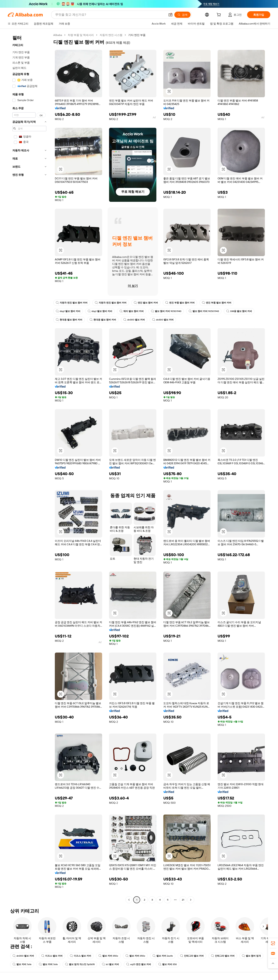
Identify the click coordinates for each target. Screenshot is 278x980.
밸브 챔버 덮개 (251, 956)
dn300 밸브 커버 (134, 320)
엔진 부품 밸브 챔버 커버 (180, 303)
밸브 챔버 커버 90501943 (166, 311)
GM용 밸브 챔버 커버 (239, 311)
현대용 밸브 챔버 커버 (69, 320)
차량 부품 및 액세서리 (81, 35)
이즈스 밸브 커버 (52, 956)
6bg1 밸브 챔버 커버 (68, 311)
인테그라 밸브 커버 (192, 956)
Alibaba (58, 35)
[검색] (182, 15)
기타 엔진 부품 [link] (137, 35)
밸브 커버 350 (168, 964)
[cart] (220, 15)
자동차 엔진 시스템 (111, 35)
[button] (170, 15)
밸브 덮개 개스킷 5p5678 (80, 964)
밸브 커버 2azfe (163, 956)
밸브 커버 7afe (22, 964)
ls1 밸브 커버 (110, 964)
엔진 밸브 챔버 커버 (146, 303)
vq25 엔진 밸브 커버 (139, 964)
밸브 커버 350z (108, 956)
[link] (273, 943)
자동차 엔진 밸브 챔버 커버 (72, 303)
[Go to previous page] (129, 900)
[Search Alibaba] (110, 15)
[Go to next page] (191, 900)
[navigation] (29, 468)
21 (183, 900)
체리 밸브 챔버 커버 (132, 311)
